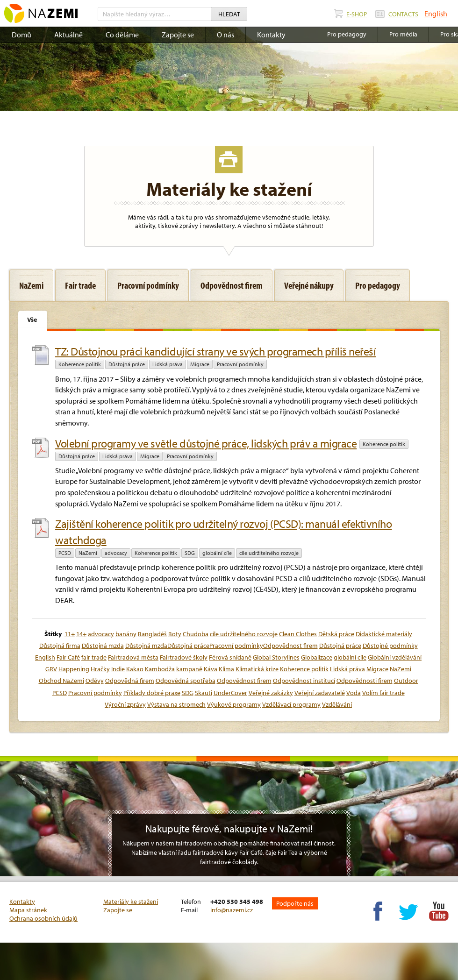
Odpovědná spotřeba (186, 681)
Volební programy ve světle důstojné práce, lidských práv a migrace (206, 443)
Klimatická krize (257, 669)
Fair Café (68, 657)
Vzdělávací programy (291, 704)
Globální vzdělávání (395, 657)
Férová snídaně (230, 657)
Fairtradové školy (184, 657)
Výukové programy (234, 704)
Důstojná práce (127, 364)
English (436, 14)
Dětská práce (336, 634)
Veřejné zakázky (271, 693)
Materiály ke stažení (131, 902)
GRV (51, 669)
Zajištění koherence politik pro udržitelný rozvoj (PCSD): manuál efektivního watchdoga (224, 532)
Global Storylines (276, 657)
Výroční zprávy (125, 704)
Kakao (135, 669)
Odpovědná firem (130, 681)
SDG (190, 553)
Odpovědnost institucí (304, 681)
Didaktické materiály (384, 634)
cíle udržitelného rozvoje (269, 553)
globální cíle (217, 553)
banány (126, 634)
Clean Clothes (298, 634)
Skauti (204, 693)
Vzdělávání (337, 704)
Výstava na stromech (176, 704)
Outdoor (406, 681)
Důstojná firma (60, 646)
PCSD (65, 553)
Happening (74, 669)
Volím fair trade (383, 693)
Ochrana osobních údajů (43, 918)
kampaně (189, 669)
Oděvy (95, 681)
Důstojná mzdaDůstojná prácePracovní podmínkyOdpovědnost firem (222, 646)
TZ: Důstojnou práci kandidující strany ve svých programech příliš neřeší (215, 351)
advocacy (116, 553)
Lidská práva (168, 364)
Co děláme (122, 35)
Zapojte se (178, 35)
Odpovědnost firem (244, 681)
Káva (211, 669)
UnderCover (230, 693)
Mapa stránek (28, 910)
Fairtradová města (133, 657)
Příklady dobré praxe (152, 693)
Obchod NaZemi (61, 681)
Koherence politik (80, 364)
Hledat (229, 14)
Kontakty (271, 35)
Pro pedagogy (347, 34)
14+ (81, 634)
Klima (226, 669)
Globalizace (317, 657)
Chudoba (196, 634)
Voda (354, 693)
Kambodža (160, 669)
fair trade (94, 657)
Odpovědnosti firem (365, 681)
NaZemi (88, 553)
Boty (175, 634)
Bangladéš (152, 634)
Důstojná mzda (103, 646)
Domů (21, 35)
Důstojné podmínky (390, 646)
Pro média (403, 34)
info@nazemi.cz (232, 910)
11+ (70, 634)
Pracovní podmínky (240, 364)
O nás (225, 35)
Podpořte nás (295, 903)
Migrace (200, 364)
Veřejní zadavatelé (320, 693)
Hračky (100, 669)
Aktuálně (68, 35)
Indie (118, 669)
